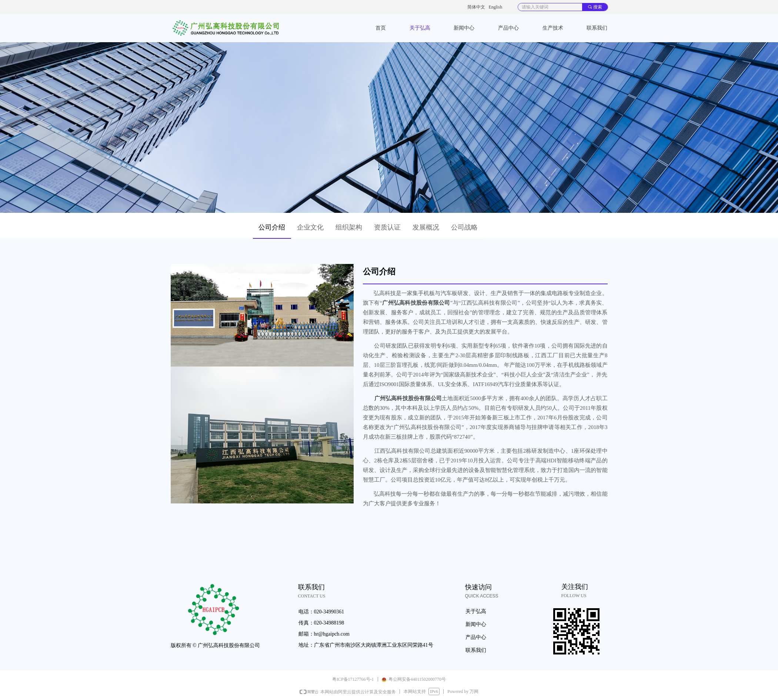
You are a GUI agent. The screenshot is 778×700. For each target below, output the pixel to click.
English (496, 7)
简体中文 (476, 7)
